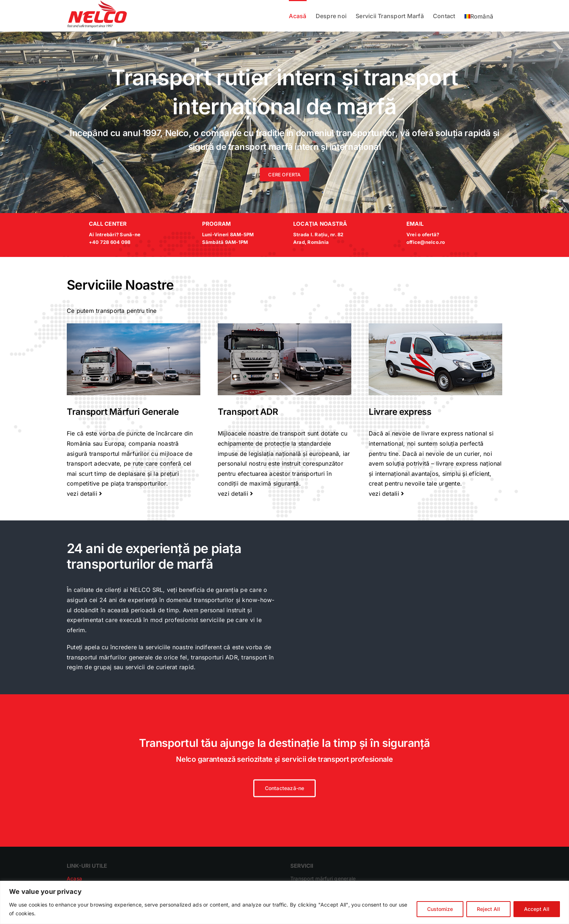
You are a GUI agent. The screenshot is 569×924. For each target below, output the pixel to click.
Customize (440, 909)
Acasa (74, 878)
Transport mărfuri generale (323, 878)
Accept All (537, 909)
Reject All (488, 909)
